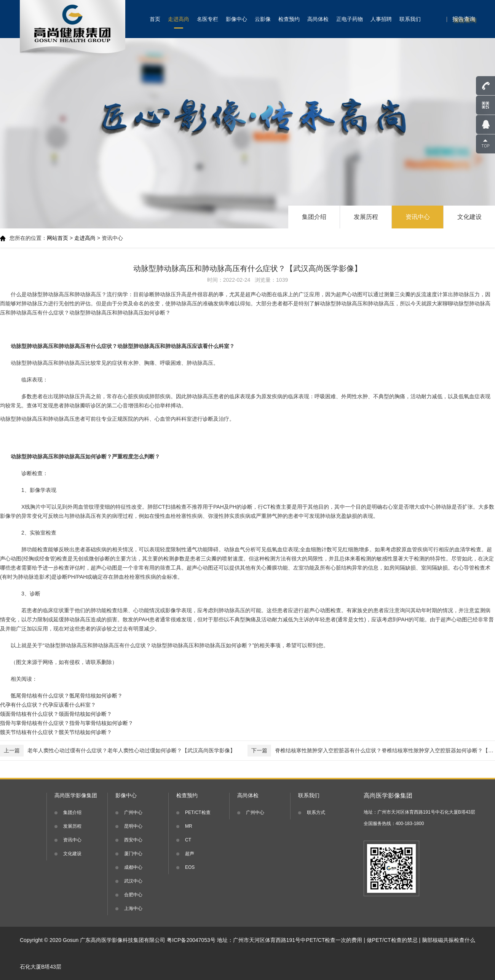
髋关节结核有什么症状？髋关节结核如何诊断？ (56, 732)
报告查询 (464, 19)
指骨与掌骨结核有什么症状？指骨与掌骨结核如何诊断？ (67, 723)
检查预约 (289, 19)
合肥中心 (133, 895)
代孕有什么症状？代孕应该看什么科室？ (48, 705)
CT (188, 840)
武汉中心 (133, 881)
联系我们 (410, 19)
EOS (190, 867)
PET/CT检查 (198, 812)
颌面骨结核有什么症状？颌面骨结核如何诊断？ (56, 714)
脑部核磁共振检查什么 (449, 940)
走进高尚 (179, 19)
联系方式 (316, 812)
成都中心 (133, 867)
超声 (190, 854)
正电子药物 (350, 19)
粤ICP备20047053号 (191, 940)
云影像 (263, 19)
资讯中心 (418, 217)
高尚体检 (318, 19)
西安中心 (133, 840)
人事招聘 (381, 19)
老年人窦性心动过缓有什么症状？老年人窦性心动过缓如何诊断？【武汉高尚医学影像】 (118, 751)
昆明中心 (133, 826)
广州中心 (133, 812)
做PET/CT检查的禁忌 (392, 940)
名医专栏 (208, 19)
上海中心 (133, 908)
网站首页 (57, 238)
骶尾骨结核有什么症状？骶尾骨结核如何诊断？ (67, 696)
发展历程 (366, 217)
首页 (155, 19)
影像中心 (236, 19)
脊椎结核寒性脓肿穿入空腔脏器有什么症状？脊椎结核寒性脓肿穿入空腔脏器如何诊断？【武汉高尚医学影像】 (371, 751)
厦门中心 (133, 854)
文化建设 (469, 217)
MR (189, 826)
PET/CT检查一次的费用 (334, 940)
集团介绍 (314, 217)
